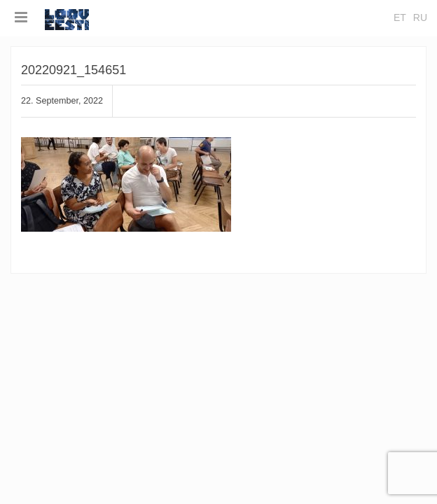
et (400, 17)
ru (420, 17)
